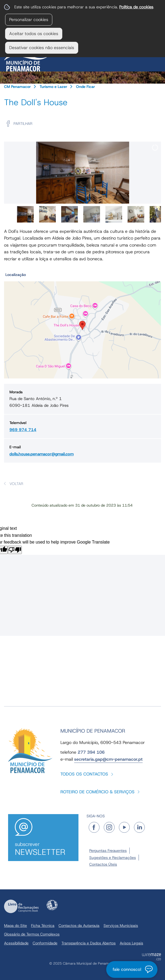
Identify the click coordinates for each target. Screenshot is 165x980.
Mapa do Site (16, 926)
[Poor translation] (15, 550)
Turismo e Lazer (53, 87)
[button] (82, 325)
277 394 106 (91, 752)
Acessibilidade (52, 905)
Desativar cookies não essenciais (42, 48)
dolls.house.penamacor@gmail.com (42, 454)
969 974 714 (23, 430)
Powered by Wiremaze (152, 957)
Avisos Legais (131, 943)
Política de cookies (136, 7)
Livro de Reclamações (21, 906)
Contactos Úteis (103, 864)
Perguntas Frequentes (108, 851)
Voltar (16, 484)
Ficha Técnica (43, 926)
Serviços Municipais (121, 926)
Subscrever (43, 849)
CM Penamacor (17, 87)
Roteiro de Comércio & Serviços (97, 792)
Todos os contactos (84, 774)
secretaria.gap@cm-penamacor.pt (108, 759)
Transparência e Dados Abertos (89, 943)
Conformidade (45, 943)
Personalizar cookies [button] (29, 20)
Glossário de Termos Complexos (32, 934)
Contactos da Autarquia (79, 926)
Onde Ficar (85, 87)
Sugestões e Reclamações (113, 858)
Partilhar (23, 124)
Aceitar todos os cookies (34, 34)
